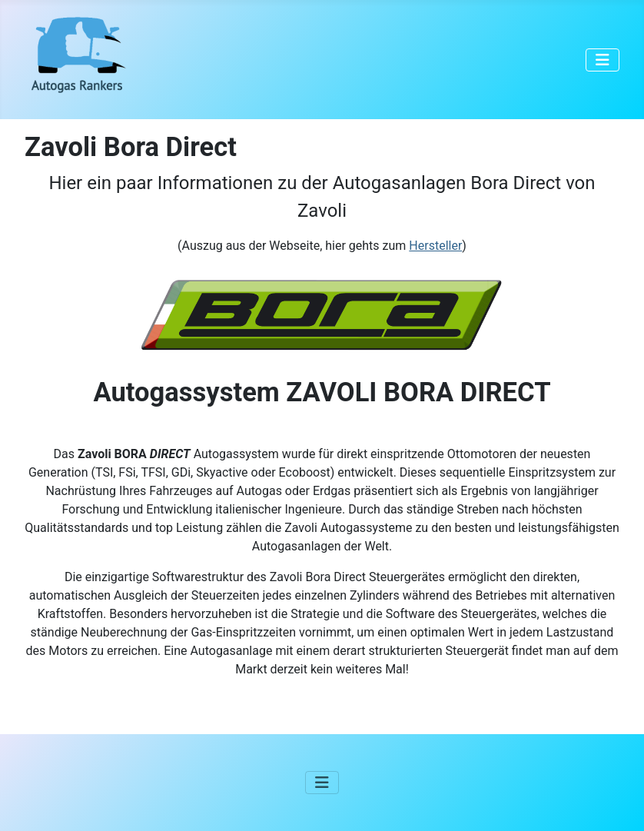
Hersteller (435, 246)
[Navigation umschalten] (603, 60)
